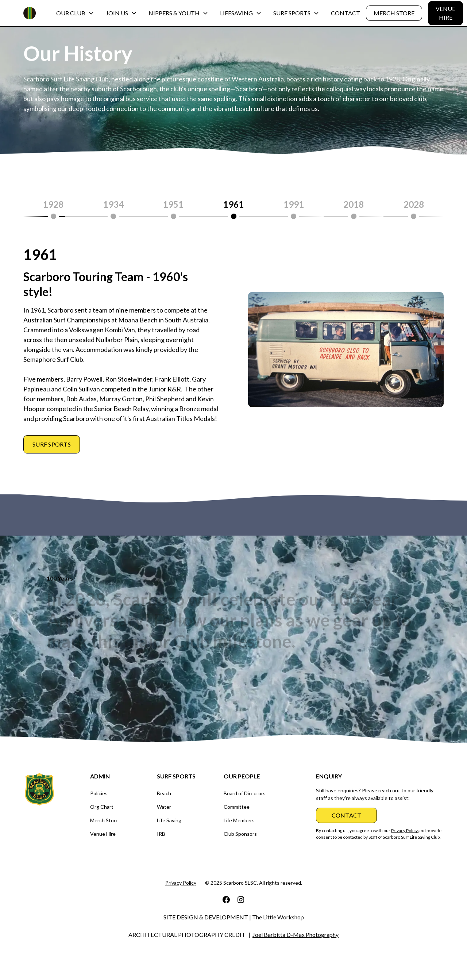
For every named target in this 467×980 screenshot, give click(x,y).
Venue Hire (103, 834)
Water (164, 807)
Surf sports (52, 444)
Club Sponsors (240, 834)
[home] (30, 13)
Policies (99, 793)
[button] (75, 13)
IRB (161, 834)
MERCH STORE (394, 13)
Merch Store (104, 820)
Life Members (239, 820)
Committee (237, 807)
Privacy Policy (181, 883)
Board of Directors (245, 793)
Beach (164, 793)
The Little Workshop (278, 917)
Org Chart (102, 807)
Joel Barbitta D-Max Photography (296, 935)
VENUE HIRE (445, 13)
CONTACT (346, 13)
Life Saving (169, 820)
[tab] (53, 209)
